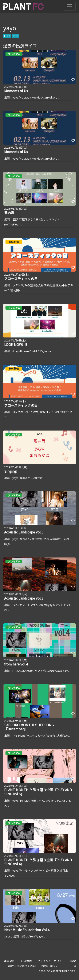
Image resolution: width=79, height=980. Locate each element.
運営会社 (9, 961)
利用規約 (26, 961)
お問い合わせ (50, 966)
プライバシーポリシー (51, 961)
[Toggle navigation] (70, 6)
